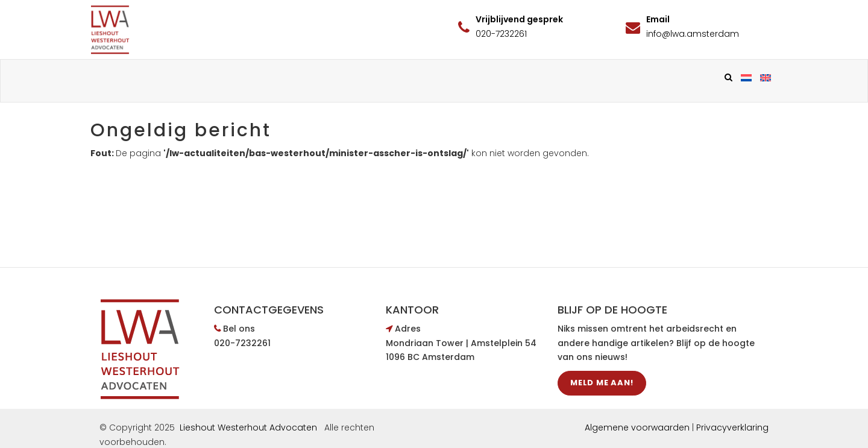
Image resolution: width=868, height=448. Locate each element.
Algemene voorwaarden (637, 427)
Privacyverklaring (732, 427)
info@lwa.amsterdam (693, 34)
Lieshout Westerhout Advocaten (248, 427)
